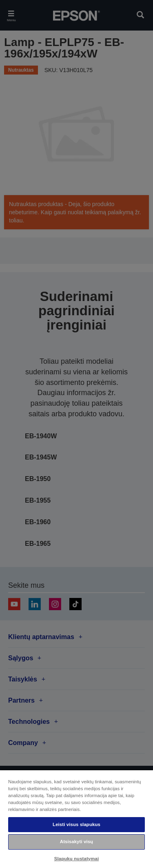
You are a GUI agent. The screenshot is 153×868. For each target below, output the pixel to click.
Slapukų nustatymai (77, 859)
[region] (76, 819)
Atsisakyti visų (76, 842)
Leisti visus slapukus (76, 824)
